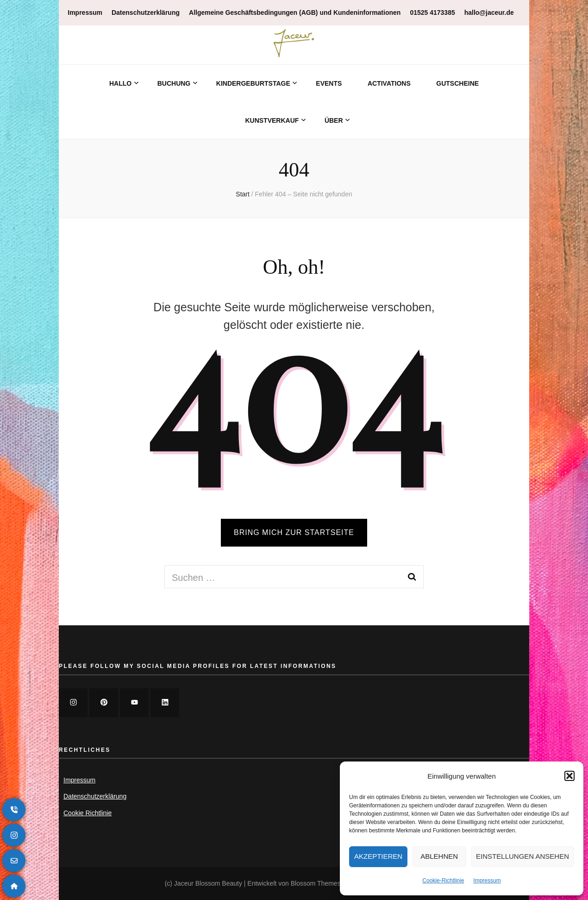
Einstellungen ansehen (522, 856)
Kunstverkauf (272, 120)
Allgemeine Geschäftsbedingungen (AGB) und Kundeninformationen (295, 13)
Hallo (120, 83)
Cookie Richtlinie (88, 813)
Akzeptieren (378, 856)
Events (329, 83)
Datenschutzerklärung (146, 13)
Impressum (487, 881)
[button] (569, 776)
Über (334, 120)
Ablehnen (439, 856)
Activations (389, 83)
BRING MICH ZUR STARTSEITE (294, 532)
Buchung (174, 83)
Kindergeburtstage (253, 83)
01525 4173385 (432, 13)
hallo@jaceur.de (489, 13)
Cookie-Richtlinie (443, 881)
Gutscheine (457, 83)
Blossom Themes (316, 883)
